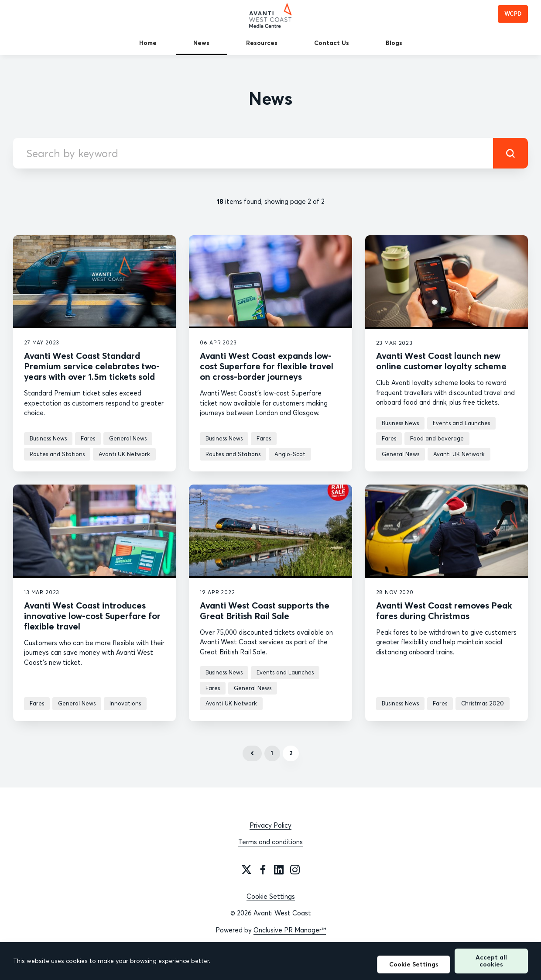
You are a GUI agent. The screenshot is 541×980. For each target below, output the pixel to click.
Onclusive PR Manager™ (290, 930)
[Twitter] (247, 870)
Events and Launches (461, 423)
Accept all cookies (491, 961)
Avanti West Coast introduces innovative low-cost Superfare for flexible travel (92, 616)
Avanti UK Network (124, 454)
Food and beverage (437, 438)
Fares (88, 438)
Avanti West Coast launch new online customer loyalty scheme (441, 361)
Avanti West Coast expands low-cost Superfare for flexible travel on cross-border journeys (267, 366)
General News (128, 438)
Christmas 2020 (483, 703)
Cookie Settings (271, 896)
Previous (252, 753)
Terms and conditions (270, 842)
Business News (48, 438)
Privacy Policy (270, 825)
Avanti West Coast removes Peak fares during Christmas (444, 610)
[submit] (510, 153)
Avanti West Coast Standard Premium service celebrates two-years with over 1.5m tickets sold (92, 366)
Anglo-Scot (290, 454)
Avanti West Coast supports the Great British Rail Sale (265, 610)
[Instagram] (295, 870)
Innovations (125, 703)
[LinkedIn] (279, 870)
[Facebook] (263, 870)
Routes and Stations (57, 454)
